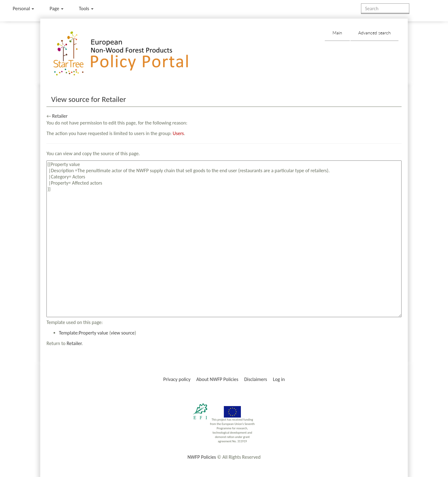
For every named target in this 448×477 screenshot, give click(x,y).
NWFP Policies (202, 457)
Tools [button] (86, 9)
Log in (279, 379)
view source (123, 333)
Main (337, 33)
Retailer (60, 116)
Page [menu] (57, 9)
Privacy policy (177, 379)
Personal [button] (23, 9)
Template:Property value (83, 333)
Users (178, 133)
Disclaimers (256, 379)
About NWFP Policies (217, 379)
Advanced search (374, 33)
